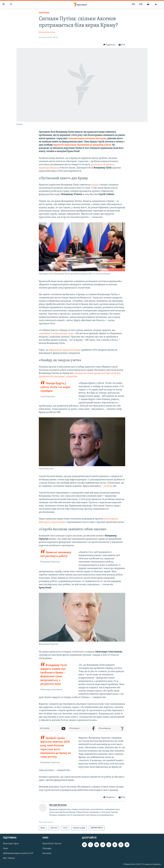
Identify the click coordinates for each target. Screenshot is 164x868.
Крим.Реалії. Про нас (52, 844)
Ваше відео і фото (11, 844)
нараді (95, 185)
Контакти (47, 853)
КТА (141, 4)
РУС (134, 4)
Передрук (47, 849)
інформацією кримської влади (64, 350)
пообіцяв (108, 486)
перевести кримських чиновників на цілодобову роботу (82, 145)
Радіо (6, 849)
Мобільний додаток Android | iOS (18, 853)
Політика (44, 13)
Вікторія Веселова (47, 32)
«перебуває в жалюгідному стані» (56, 334)
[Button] (109, 45)
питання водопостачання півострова (87, 139)
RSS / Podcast (9, 858)
